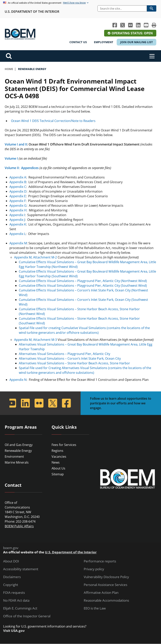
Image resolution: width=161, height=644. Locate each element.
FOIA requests (14, 593)
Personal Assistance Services (106, 585)
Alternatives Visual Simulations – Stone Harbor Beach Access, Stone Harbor (74, 363)
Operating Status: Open (132, 33)
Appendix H (18, 210)
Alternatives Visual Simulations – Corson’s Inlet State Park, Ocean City (70, 358)
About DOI (11, 561)
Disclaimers (12, 577)
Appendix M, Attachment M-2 (35, 257)
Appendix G (18, 206)
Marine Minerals (17, 462)
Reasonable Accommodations (106, 600)
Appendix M (18, 243)
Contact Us (78, 42)
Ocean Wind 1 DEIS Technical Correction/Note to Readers (52, 121)
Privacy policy (94, 569)
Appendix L (18, 234)
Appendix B (18, 182)
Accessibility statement (21, 569)
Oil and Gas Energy (19, 445)
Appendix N (18, 380)
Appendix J (17, 220)
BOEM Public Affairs (19, 526)
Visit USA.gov (14, 631)
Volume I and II (16, 144)
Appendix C (18, 187)
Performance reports (100, 561)
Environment (14, 457)
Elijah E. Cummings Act (20, 608)
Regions (57, 451)
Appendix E (18, 196)
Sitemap (58, 474)
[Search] (122, 8)
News (56, 462)
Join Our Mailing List (136, 42)
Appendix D (18, 191)
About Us (58, 468)
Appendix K (18, 224)
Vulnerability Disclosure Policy (106, 577)
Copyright (11, 585)
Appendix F (18, 201)
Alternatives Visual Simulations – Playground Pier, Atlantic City (65, 354)
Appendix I (17, 215)
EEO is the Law (95, 608)
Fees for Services (64, 445)
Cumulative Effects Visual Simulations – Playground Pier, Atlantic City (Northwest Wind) (83, 281)
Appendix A (18, 177)
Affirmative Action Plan (101, 593)
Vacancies (59, 457)
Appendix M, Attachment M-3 (35, 340)
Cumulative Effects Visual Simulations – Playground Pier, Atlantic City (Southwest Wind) (83, 286)
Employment (104, 42)
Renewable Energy (18, 451)
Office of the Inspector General (27, 616)
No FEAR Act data (16, 600)
